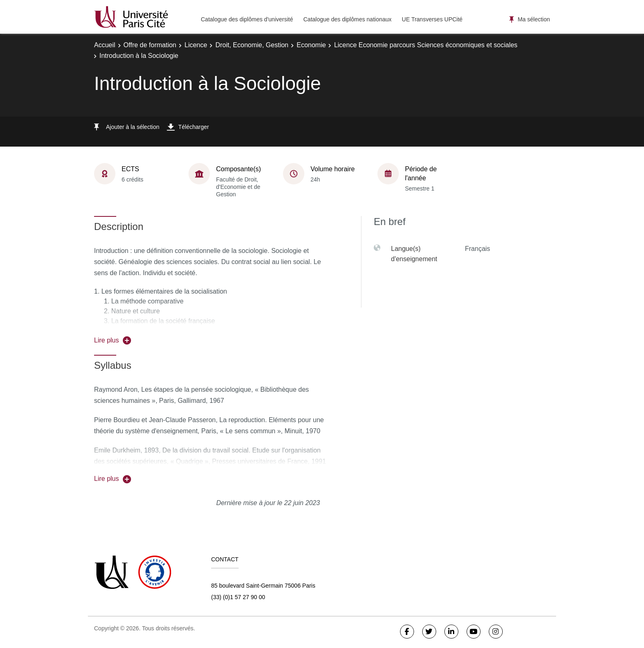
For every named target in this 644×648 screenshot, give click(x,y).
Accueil (105, 45)
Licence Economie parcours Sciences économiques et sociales (425, 45)
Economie (311, 45)
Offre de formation (150, 45)
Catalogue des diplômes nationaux (347, 19)
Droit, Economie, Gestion (252, 45)
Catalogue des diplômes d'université (247, 19)
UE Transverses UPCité (432, 19)
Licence (196, 45)
